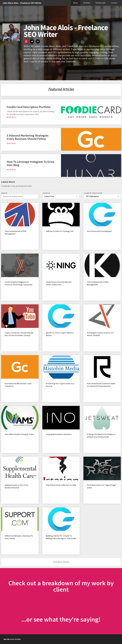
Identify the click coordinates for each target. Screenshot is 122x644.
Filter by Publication (93, 193)
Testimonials (101, 3)
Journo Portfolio (15, 639)
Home (76, 3)
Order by (46, 193)
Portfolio (87, 3)
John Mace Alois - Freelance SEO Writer (22, 3)
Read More (11, 117)
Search (4, 193)
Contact (114, 3)
